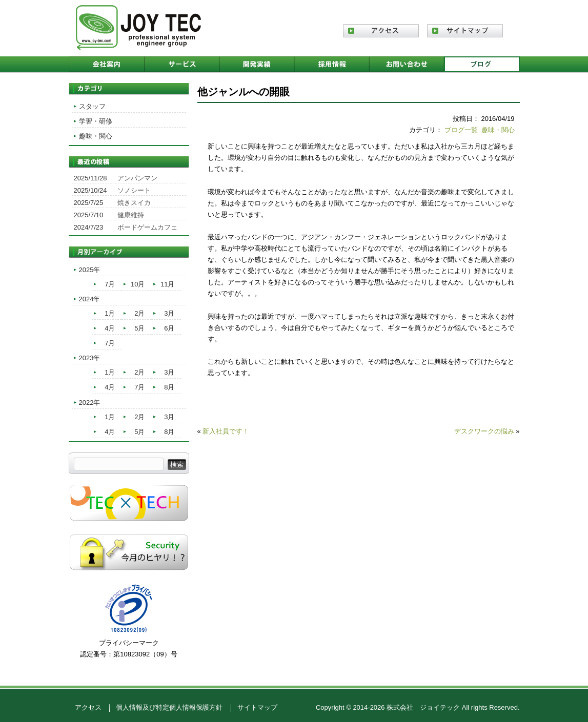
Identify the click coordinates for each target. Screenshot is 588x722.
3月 (169, 313)
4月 (110, 328)
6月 (169, 328)
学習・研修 (96, 121)
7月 (110, 284)
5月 (139, 328)
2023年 (90, 358)
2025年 (90, 270)
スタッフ (92, 106)
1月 (110, 313)
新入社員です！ (226, 431)
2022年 (90, 403)
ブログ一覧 (461, 130)
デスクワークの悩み (484, 431)
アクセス (88, 707)
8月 (169, 387)
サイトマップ (257, 707)
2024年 (90, 299)
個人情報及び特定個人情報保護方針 (169, 707)
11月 (167, 284)
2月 (139, 313)
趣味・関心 (498, 130)
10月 (138, 284)
